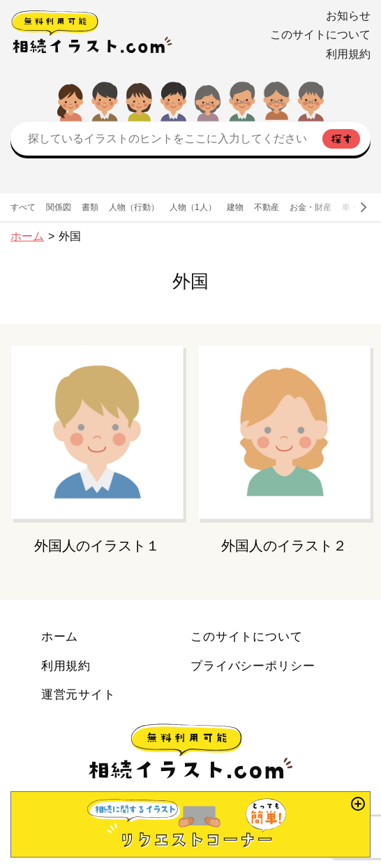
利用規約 (348, 54)
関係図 (59, 207)
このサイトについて (320, 35)
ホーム (27, 236)
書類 (90, 207)
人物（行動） (134, 207)
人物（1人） (193, 207)
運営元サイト (79, 694)
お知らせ (348, 16)
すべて (23, 207)
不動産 (267, 207)
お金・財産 (311, 207)
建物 (235, 207)
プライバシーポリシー (253, 666)
